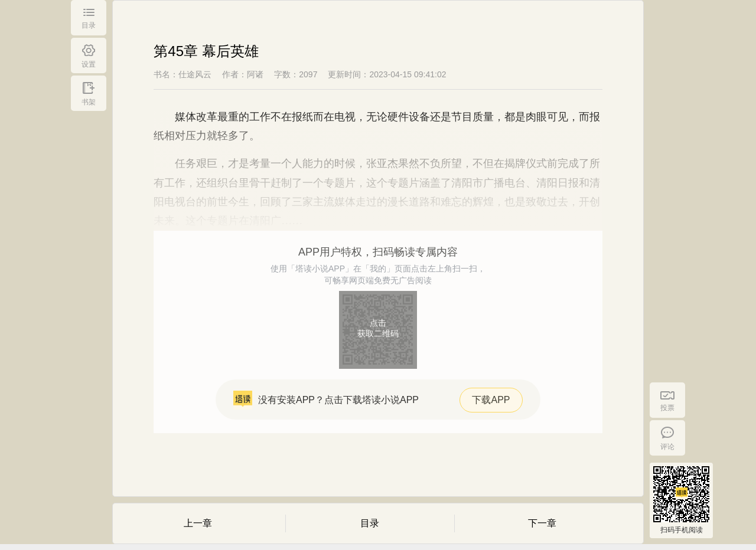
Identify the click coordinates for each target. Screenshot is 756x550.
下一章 (542, 523)
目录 (370, 523)
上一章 (198, 523)
